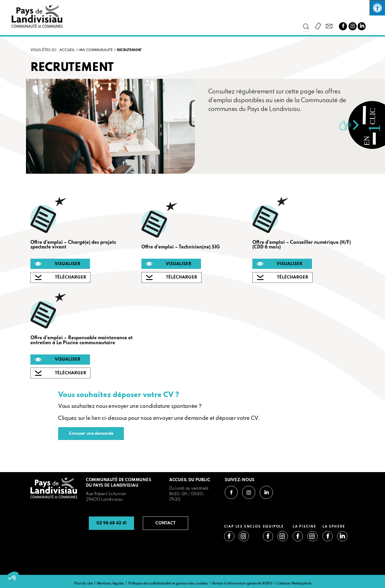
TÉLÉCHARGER (71, 277)
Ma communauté (96, 50)
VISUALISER (67, 264)
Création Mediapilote (294, 584)
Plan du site (83, 584)
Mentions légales (110, 584)
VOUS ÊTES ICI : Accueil (53, 50)
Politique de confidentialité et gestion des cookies (168, 584)
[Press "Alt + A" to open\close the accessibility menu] (377, 8)
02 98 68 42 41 (111, 523)
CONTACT (165, 523)
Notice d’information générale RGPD (242, 584)
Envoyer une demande (91, 434)
